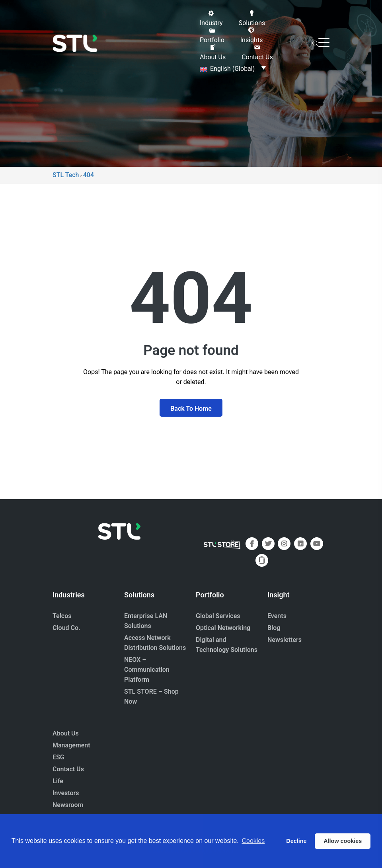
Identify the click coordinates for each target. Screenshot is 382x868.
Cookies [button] (253, 841)
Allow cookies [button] (343, 841)
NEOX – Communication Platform (147, 670)
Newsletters (285, 640)
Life (58, 781)
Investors (66, 793)
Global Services (218, 616)
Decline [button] (296, 841)
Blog (274, 628)
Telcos (62, 616)
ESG (58, 757)
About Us (66, 733)
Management (71, 745)
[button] (211, 18)
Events (277, 616)
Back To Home (191, 409)
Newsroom (68, 805)
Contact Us (68, 769)
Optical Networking (223, 628)
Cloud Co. (66, 628)
